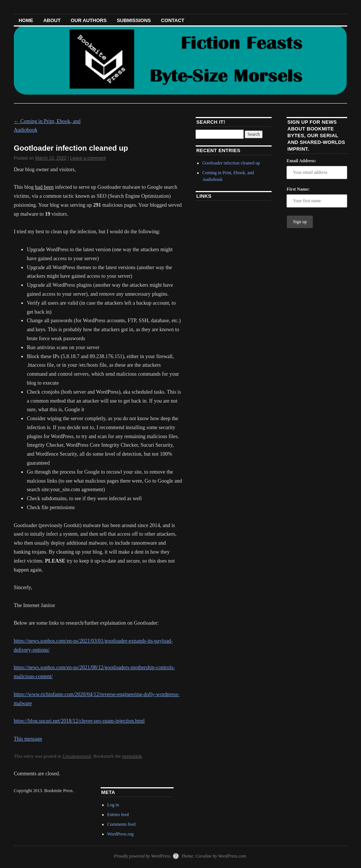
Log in (113, 805)
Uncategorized (77, 756)
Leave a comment (88, 158)
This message (28, 739)
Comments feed (122, 824)
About (52, 20)
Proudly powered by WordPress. (143, 856)
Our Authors (89, 20)
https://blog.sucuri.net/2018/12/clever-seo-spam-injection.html (79, 721)
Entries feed (118, 815)
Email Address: (301, 161)
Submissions (134, 20)
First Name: (298, 189)
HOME (26, 20)
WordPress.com (232, 856)
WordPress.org (120, 834)
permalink (132, 756)
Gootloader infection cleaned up (231, 163)
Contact (173, 20)
